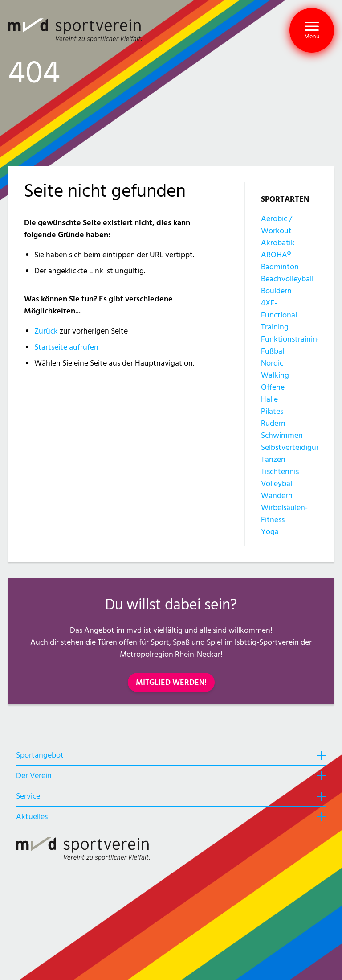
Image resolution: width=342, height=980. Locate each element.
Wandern (277, 496)
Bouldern (276, 291)
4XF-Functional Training (279, 315)
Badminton (280, 267)
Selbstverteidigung (293, 447)
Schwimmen (282, 435)
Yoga (270, 532)
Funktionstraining (291, 339)
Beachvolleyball (287, 279)
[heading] (171, 755)
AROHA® (276, 255)
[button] (312, 30)
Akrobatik (278, 243)
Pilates (272, 411)
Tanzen (273, 459)
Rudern (273, 423)
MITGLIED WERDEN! (171, 682)
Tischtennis (280, 471)
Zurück (46, 331)
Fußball (273, 351)
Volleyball (277, 484)
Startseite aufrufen (66, 347)
